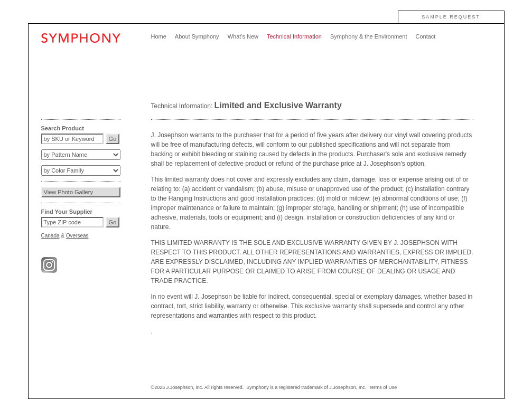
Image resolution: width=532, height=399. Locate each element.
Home (159, 36)
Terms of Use (383, 387)
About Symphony (197, 36)
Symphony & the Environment (369, 36)
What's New (243, 36)
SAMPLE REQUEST (451, 17)
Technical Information (294, 36)
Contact (425, 36)
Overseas (77, 236)
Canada (50, 236)
